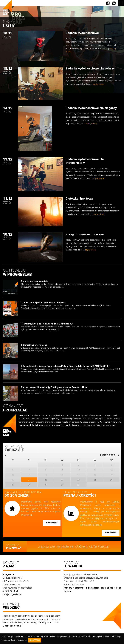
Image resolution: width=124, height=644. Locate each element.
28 (29, 485)
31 (79, 485)
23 (62, 480)
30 (62, 485)
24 (79, 480)
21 (29, 480)
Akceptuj (35, 640)
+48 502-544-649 (11, 591)
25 (95, 480)
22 (46, 480)
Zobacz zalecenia (12, 626)
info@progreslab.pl (12, 594)
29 (46, 485)
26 (111, 480)
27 (13, 485)
